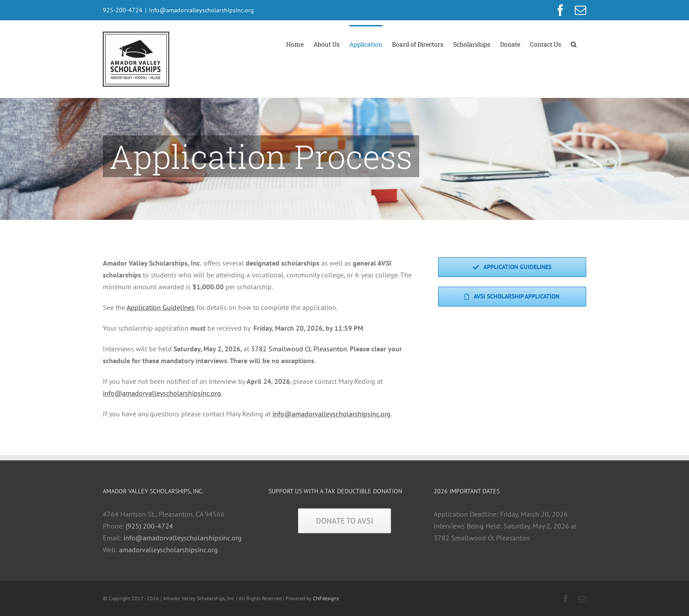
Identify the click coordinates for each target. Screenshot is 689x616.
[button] (574, 44)
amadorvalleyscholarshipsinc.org (169, 550)
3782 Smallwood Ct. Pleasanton (299, 349)
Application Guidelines (161, 307)
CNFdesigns (326, 598)
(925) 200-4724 (149, 526)
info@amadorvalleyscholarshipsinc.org (201, 10)
